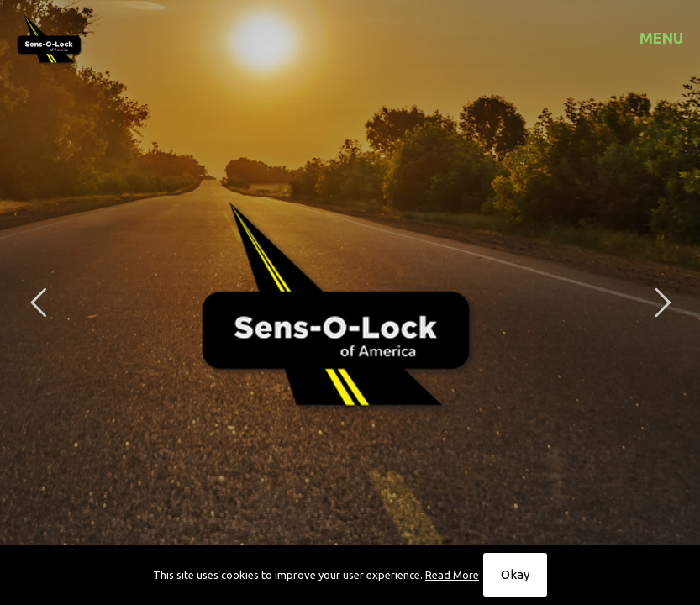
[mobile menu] (673, 38)
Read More (452, 575)
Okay (515, 574)
